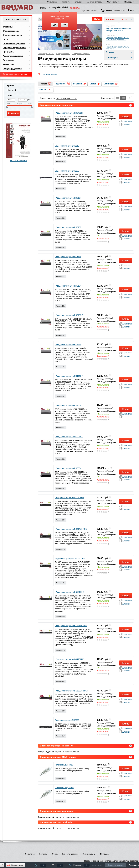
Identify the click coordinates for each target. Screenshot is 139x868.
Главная (41, 54)
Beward (12, 90)
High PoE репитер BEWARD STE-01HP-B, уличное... (118, 39)
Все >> (125, 20)
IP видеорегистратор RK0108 (68, 227)
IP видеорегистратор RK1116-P (69, 376)
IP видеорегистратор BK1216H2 (69, 592)
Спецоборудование (12, 68)
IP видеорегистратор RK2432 (68, 405)
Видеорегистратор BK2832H (68, 720)
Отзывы (78, 2)
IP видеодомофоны (12, 35)
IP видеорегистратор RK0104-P (69, 286)
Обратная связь (17, 865)
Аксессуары (9, 64)
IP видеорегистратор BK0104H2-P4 (71, 529)
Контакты (66, 2)
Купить (126, 117)
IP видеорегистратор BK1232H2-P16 (71, 691)
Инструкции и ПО (50, 74)
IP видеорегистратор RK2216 (68, 344)
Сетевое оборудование (14, 43)
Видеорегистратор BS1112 (67, 146)
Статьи (93, 84)
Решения (77, 84)
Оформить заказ (115, 865)
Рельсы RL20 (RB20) (64, 765)
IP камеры (8, 27)
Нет (64, 25)
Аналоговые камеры (13, 56)
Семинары (109, 84)
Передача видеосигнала (14, 48)
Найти (97, 19)
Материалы (112, 2)
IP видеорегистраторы (81, 54)
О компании (52, 2)
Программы (8, 52)
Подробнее (60, 84)
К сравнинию (127, 121)
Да (55, 25)
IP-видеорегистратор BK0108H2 (69, 498)
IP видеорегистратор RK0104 (68, 198)
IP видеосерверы (63, 54)
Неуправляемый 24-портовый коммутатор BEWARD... (118, 30)
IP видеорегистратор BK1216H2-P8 (71, 626)
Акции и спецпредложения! (15, 74)
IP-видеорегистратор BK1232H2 (69, 659)
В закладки (126, 125)
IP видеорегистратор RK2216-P (69, 437)
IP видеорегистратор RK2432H (69, 113)
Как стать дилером (94, 2)
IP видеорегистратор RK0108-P (69, 315)
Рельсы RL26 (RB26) (64, 788)
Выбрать (74, 8)
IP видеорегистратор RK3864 (68, 468)
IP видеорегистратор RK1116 (68, 257)
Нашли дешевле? (103, 124)
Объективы (8, 60)
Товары (43, 84)
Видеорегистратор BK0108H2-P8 (70, 558)
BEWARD (50, 54)
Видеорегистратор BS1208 (67, 171)
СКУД (5, 39)
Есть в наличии (104, 122)
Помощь (128, 2)
